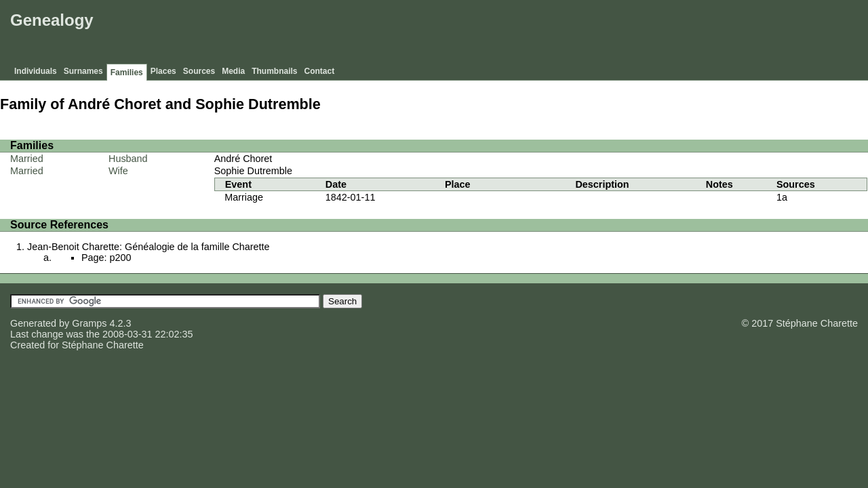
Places (163, 71)
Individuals (36, 71)
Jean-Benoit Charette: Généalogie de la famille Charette (149, 247)
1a (782, 197)
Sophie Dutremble (253, 171)
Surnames (83, 71)
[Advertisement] (618, 34)
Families (127, 73)
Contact (320, 71)
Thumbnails (274, 71)
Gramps (89, 323)
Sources (199, 71)
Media (233, 71)
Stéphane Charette (103, 345)
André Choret (243, 159)
